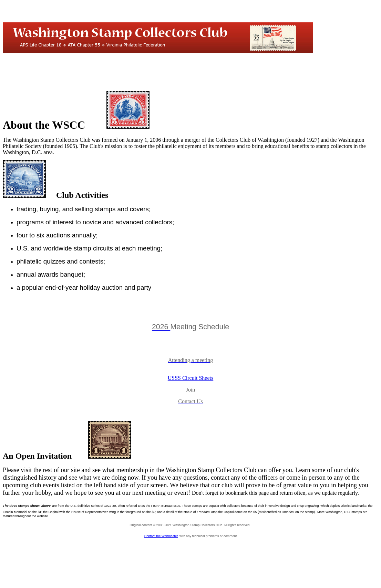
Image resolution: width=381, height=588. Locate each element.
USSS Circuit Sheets (190, 378)
